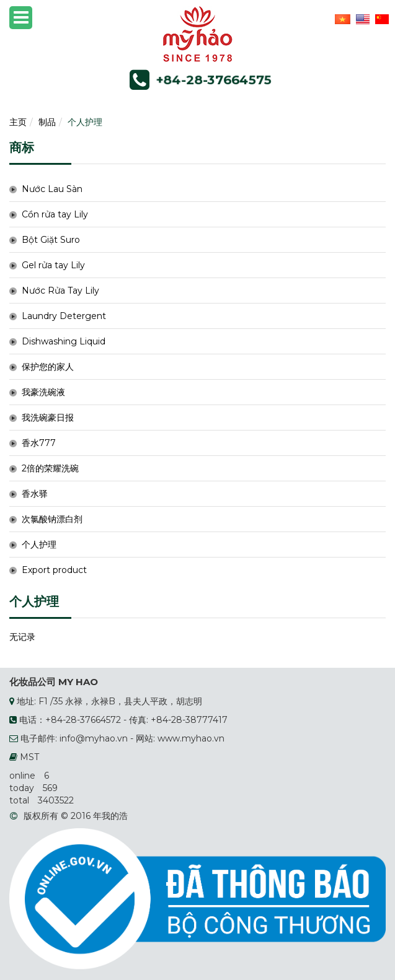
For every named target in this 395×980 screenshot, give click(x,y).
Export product (54, 570)
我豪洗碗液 (43, 392)
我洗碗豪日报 (48, 418)
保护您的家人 (48, 367)
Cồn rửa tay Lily (55, 214)
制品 (47, 122)
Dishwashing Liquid (64, 341)
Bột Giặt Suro (51, 240)
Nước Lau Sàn (52, 189)
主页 (18, 122)
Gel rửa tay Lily (53, 265)
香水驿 (35, 494)
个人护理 (85, 122)
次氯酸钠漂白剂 (52, 519)
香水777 (39, 443)
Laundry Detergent (64, 316)
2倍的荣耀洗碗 (50, 468)
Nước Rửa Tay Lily (60, 291)
